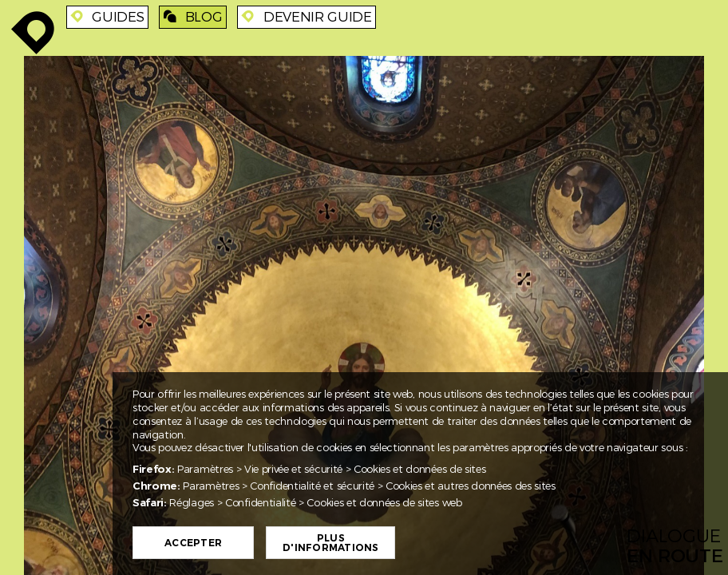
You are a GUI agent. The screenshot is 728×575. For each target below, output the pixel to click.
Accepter (193, 543)
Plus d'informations (330, 543)
